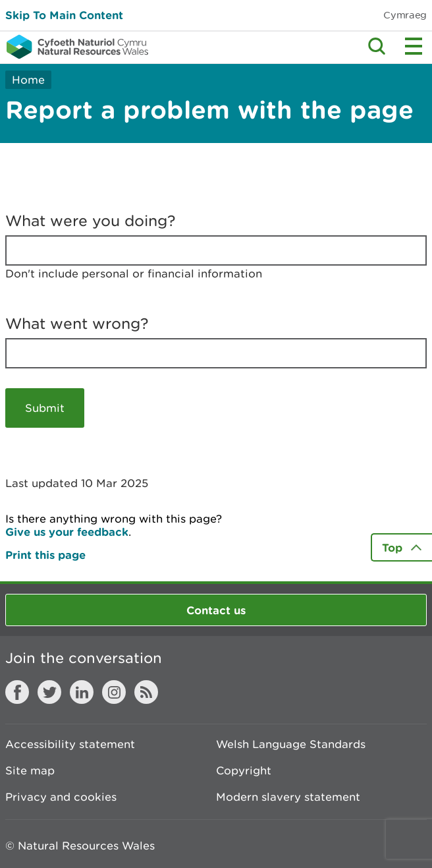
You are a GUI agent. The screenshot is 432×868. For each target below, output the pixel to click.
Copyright (244, 770)
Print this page (45, 555)
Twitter (49, 692)
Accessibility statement (70, 744)
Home (28, 80)
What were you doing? (91, 221)
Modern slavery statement (288, 797)
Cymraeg (405, 15)
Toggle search (377, 46)
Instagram (114, 692)
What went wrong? (77, 324)
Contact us (216, 610)
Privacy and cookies (61, 797)
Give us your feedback (67, 532)
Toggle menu (414, 46)
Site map (30, 770)
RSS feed (146, 692)
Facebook (17, 692)
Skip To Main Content (64, 15)
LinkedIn (82, 692)
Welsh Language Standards (291, 744)
